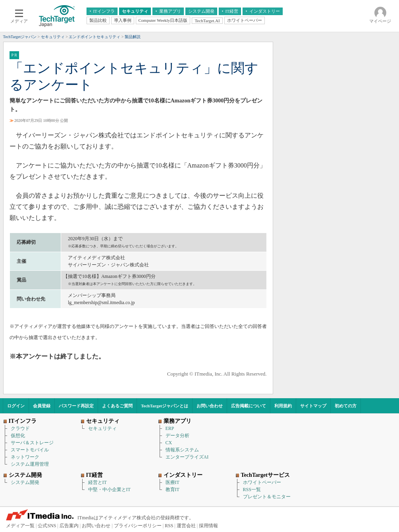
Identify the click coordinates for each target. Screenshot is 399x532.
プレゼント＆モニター (267, 497)
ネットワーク (25, 457)
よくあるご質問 (117, 406)
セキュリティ (102, 428)
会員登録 (42, 406)
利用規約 (283, 406)
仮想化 (18, 436)
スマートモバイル (30, 450)
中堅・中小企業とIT (109, 490)
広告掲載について (249, 406)
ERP (170, 428)
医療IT (173, 482)
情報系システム (182, 450)
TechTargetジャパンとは (165, 406)
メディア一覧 (20, 526)
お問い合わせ (210, 406)
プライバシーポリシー (138, 526)
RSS (169, 526)
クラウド (20, 428)
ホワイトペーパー (262, 482)
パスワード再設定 (76, 406)
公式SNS (47, 526)
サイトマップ (313, 406)
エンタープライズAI (187, 457)
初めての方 (346, 406)
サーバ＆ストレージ (32, 443)
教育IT (173, 490)
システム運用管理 (30, 464)
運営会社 (186, 526)
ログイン (16, 406)
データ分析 (177, 436)
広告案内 (69, 526)
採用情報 (208, 526)
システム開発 (25, 482)
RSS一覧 (252, 490)
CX (169, 443)
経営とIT (97, 482)
